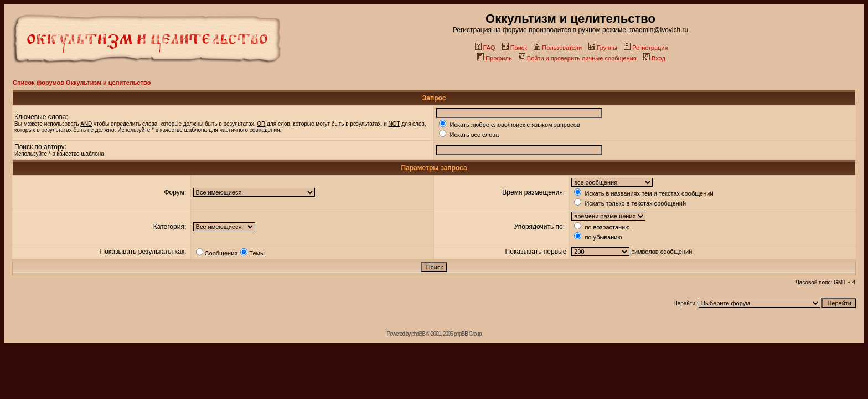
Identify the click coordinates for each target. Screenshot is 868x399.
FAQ (485, 48)
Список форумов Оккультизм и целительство (82, 83)
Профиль (495, 58)
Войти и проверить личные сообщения (578, 58)
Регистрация (646, 48)
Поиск (515, 48)
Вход (654, 58)
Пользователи (558, 48)
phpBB (418, 334)
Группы (603, 48)
